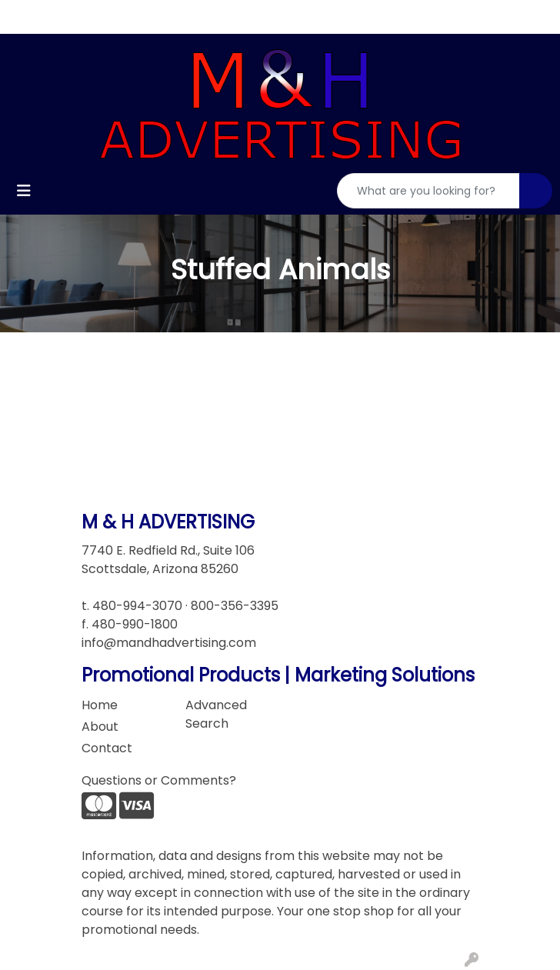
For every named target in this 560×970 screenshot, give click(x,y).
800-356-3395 (235, 606)
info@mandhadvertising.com (169, 643)
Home (100, 705)
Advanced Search (216, 714)
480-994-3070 (137, 606)
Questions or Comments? (159, 780)
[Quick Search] (428, 191)
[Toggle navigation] (24, 191)
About (100, 727)
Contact (107, 748)
